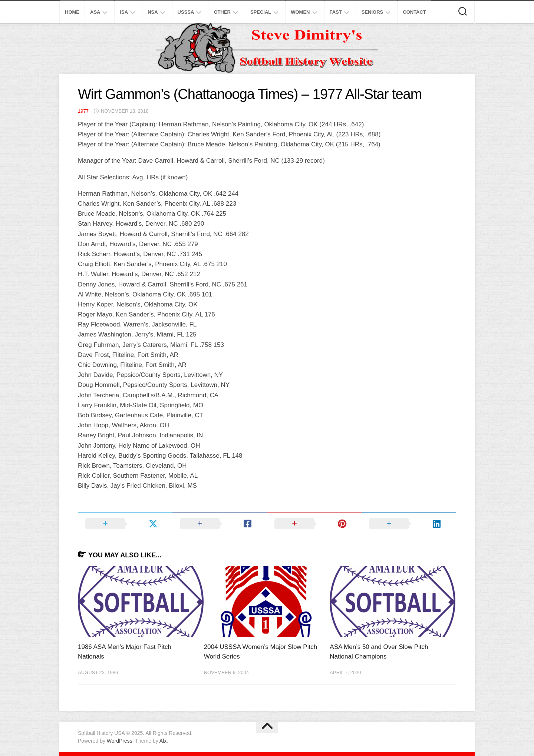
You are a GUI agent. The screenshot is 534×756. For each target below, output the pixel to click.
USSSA (186, 12)
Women (300, 12)
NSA (153, 12)
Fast (336, 12)
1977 (83, 111)
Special (261, 12)
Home (72, 12)
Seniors (373, 12)
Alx (163, 741)
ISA (124, 12)
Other (222, 12)
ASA (95, 12)
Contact (414, 12)
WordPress (120, 741)
